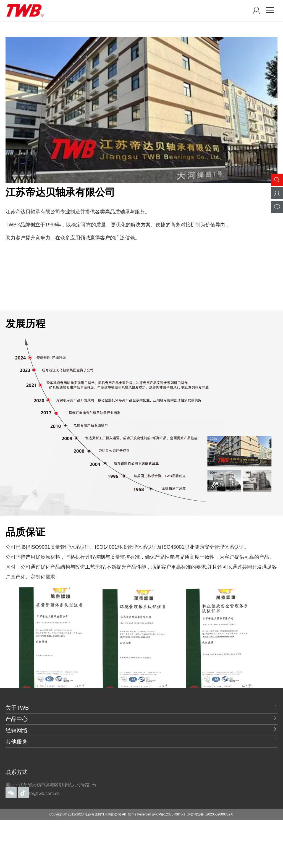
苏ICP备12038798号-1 (169, 842)
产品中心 (141, 746)
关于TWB (141, 734)
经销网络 (141, 757)
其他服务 (141, 768)
